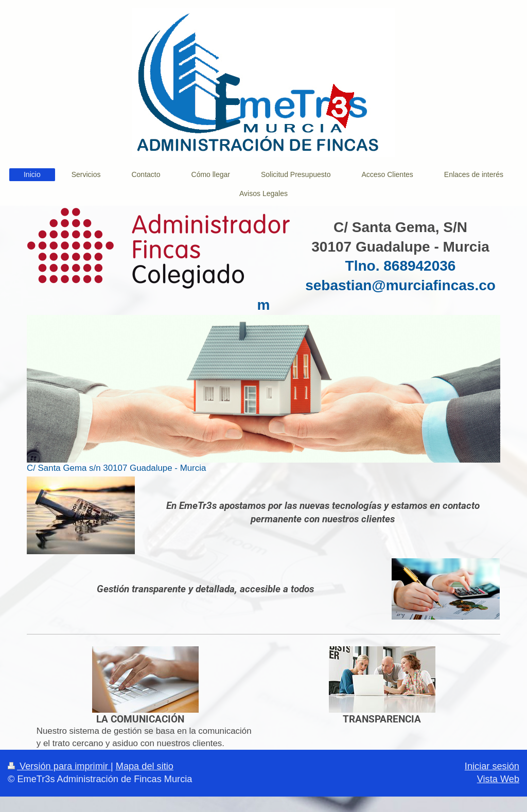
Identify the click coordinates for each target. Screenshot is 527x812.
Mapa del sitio (145, 766)
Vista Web (498, 779)
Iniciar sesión (492, 766)
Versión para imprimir (59, 766)
